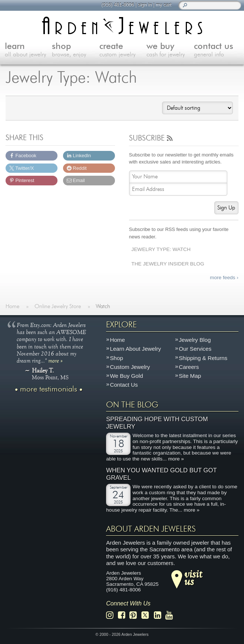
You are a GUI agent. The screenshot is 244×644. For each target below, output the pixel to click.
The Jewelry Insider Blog (168, 264)
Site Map (190, 376)
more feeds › (224, 278)
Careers (189, 367)
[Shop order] (197, 108)
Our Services (195, 349)
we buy (170, 50)
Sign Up (226, 208)
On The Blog (132, 405)
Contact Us (124, 385)
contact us (218, 50)
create (123, 50)
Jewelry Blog (195, 340)
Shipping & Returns (203, 358)
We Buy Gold (126, 376)
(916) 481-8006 (118, 5)
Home (117, 340)
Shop (116, 358)
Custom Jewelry (130, 367)
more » (55, 360)
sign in (145, 5)
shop (76, 50)
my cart (164, 5)
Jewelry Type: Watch (161, 249)
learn (29, 50)
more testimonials (49, 389)
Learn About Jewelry (135, 349)
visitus (193, 578)
